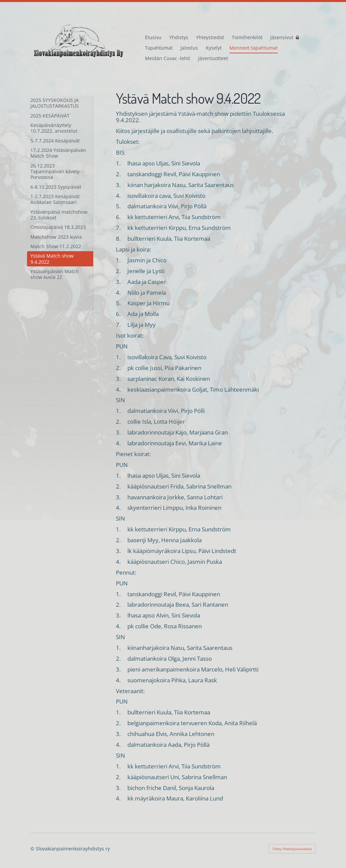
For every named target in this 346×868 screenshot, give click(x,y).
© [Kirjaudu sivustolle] (33, 849)
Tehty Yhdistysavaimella (292, 849)
